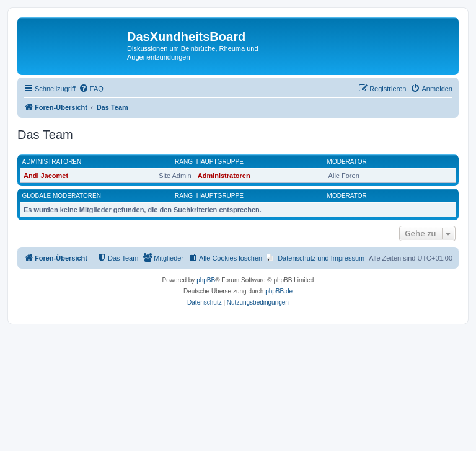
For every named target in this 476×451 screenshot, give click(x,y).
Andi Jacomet (46, 176)
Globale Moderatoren (62, 196)
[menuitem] (91, 89)
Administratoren (52, 162)
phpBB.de (279, 291)
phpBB (206, 280)
